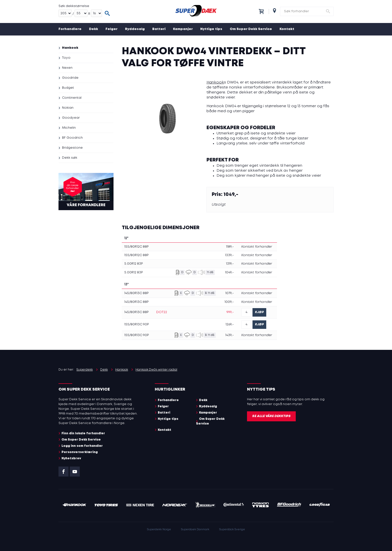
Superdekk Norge (159, 530)
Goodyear (71, 118)
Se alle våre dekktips (271, 416)
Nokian (68, 108)
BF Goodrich (72, 138)
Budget (68, 88)
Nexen (67, 68)
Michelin (69, 128)
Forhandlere (70, 29)
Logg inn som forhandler (82, 446)
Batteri (159, 29)
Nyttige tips (211, 29)
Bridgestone (72, 148)
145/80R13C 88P (136, 293)
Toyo (66, 58)
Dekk (93, 29)
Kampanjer (183, 29)
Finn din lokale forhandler (83, 433)
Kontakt (287, 29)
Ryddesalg (135, 29)
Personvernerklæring (80, 452)
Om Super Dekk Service (251, 29)
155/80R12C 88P (136, 247)
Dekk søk (70, 158)
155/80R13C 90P (136, 324)
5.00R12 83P (133, 264)
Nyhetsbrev (71, 458)
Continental (72, 98)
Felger (111, 29)
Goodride (70, 78)
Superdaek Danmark (195, 530)
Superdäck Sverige (232, 530)
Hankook (70, 48)
